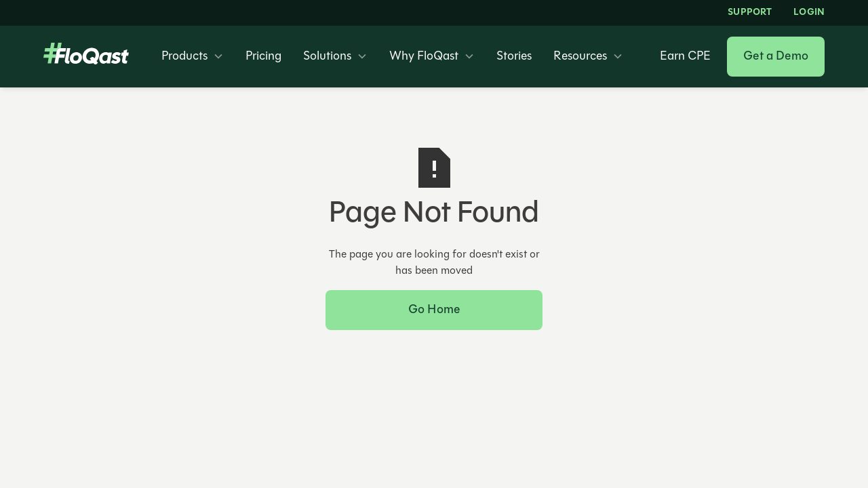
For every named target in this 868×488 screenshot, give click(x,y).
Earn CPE (685, 57)
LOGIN (809, 13)
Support (750, 13)
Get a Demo (776, 57)
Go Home (434, 310)
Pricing (263, 57)
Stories (514, 57)
